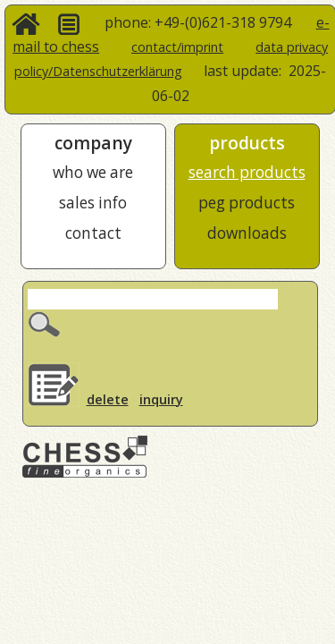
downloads (247, 233)
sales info (93, 203)
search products (247, 172)
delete (108, 399)
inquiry (161, 399)
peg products (247, 203)
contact (93, 233)
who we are (93, 172)
